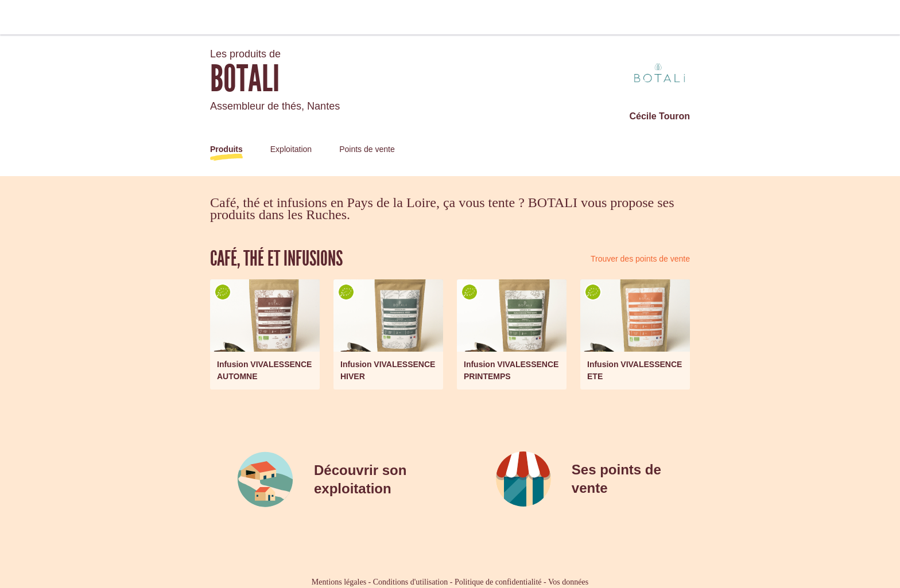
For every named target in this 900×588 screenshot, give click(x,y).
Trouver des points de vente (640, 259)
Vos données (568, 582)
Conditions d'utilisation (410, 582)
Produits (226, 149)
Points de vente (367, 149)
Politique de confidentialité (498, 582)
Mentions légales (339, 582)
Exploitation (291, 149)
